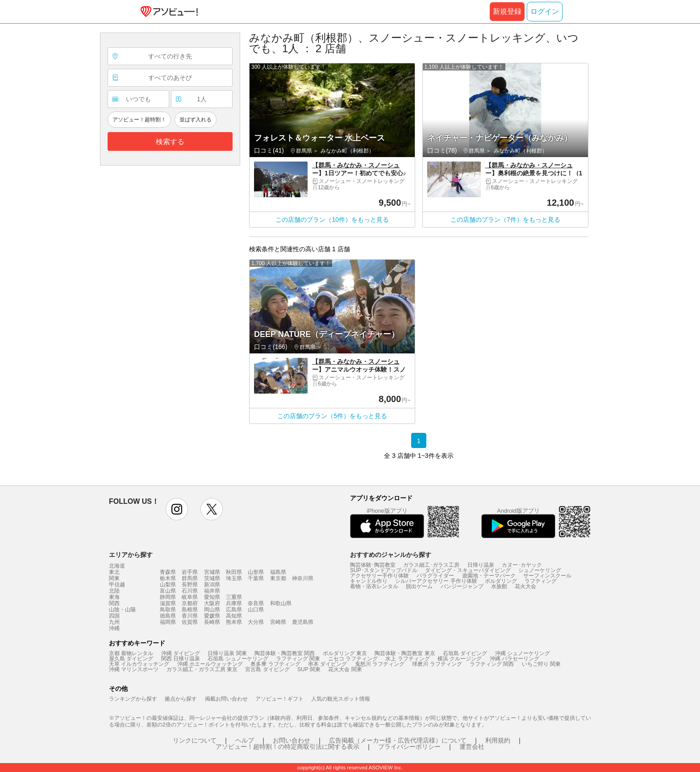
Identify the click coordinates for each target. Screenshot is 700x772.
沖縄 (114, 628)
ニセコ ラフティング (353, 659)
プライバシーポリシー (409, 747)
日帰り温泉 (481, 565)
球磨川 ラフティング (437, 664)
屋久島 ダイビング (131, 659)
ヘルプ (245, 740)
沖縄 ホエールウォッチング (210, 664)
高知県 (234, 616)
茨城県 (212, 578)
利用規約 (498, 740)
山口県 (256, 610)
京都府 (190, 603)
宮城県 (212, 572)
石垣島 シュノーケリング (238, 659)
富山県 (168, 591)
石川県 (190, 591)
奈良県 (256, 603)
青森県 (168, 572)
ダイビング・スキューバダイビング (468, 570)
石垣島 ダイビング (465, 653)
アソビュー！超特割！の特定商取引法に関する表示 (287, 747)
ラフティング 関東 (298, 659)
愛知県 (212, 597)
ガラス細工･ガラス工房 (431, 565)
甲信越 (117, 585)
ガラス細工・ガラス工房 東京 (202, 669)
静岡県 (168, 597)
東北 (114, 572)
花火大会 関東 (345, 669)
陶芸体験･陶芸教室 (373, 565)
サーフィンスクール (547, 576)
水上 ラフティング (407, 659)
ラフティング (541, 581)
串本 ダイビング (327, 664)
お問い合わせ (292, 740)
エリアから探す (131, 555)
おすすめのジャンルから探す (391, 555)
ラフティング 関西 (492, 664)
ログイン (545, 11)
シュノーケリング (540, 570)
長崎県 (212, 622)
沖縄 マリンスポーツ (134, 669)
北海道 (117, 566)
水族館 (499, 586)
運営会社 (472, 747)
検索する (170, 142)
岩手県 (190, 572)
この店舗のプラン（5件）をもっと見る (332, 416)
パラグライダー (435, 576)
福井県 (212, 591)
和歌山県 (281, 603)
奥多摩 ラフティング (275, 664)
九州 (114, 622)
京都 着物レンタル (131, 653)
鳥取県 (168, 610)
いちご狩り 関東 (541, 664)
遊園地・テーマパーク (489, 576)
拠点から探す (181, 699)
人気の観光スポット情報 (341, 699)
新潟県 (212, 585)
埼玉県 (234, 578)
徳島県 (168, 616)
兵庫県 (234, 603)
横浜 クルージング (460, 659)
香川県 (190, 616)
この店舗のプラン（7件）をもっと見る (505, 220)
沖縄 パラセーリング (515, 659)
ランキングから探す (133, 699)
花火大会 (525, 586)
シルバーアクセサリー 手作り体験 (436, 581)
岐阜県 (190, 597)
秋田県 (234, 572)
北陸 (114, 591)
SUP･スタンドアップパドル (384, 570)
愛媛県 (212, 616)
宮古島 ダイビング (267, 669)
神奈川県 (303, 578)
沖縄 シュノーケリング (523, 653)
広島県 (234, 610)
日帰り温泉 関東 (227, 653)
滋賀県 (168, 603)
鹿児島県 (303, 622)
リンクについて (195, 740)
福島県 (278, 572)
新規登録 (507, 11)
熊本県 (234, 622)
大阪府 (212, 603)
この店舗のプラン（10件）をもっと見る (332, 220)
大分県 (256, 622)
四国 (114, 616)
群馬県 (190, 578)
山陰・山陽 (122, 610)
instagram (177, 509)
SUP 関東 (309, 669)
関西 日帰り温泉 (181, 659)
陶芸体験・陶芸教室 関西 (285, 653)
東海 (114, 597)
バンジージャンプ (462, 586)
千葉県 (256, 578)
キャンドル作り (369, 581)
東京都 (278, 578)
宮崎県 (278, 622)
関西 (114, 603)
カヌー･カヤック (522, 565)
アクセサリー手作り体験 (379, 576)
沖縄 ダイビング (181, 653)
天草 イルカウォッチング (139, 664)
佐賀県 (190, 622)
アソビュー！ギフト (279, 699)
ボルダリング (501, 581)
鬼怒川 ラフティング (380, 664)
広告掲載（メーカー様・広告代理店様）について (398, 740)
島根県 (190, 610)
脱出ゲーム (419, 586)
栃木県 (168, 578)
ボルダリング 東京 (345, 653)
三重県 (234, 597)
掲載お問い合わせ (226, 699)
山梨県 (168, 585)
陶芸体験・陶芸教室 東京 (405, 653)
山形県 (256, 572)
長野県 (190, 585)
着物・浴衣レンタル (374, 586)
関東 (114, 578)
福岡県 (168, 622)
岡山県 (212, 610)
